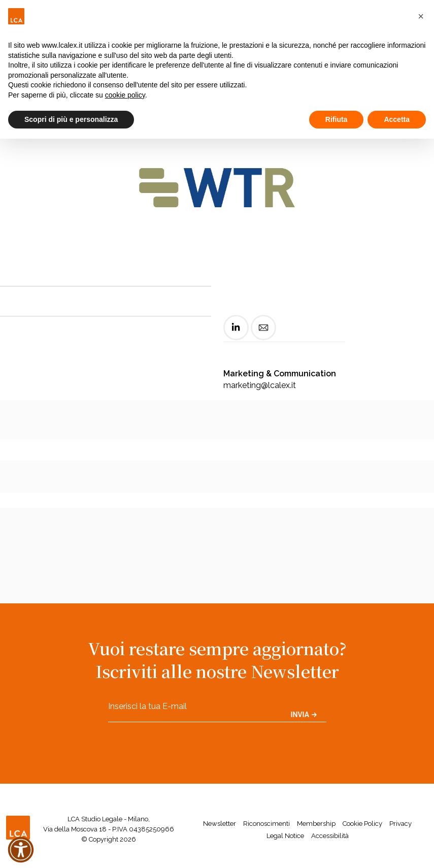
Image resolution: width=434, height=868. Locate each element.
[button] (421, 16)
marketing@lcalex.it (260, 385)
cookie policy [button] (125, 95)
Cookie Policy (362, 824)
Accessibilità (330, 836)
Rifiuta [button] (337, 119)
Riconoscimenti (266, 824)
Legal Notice (285, 836)
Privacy (400, 824)
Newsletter (220, 824)
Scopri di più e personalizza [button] (71, 119)
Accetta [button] (397, 119)
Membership (316, 824)
